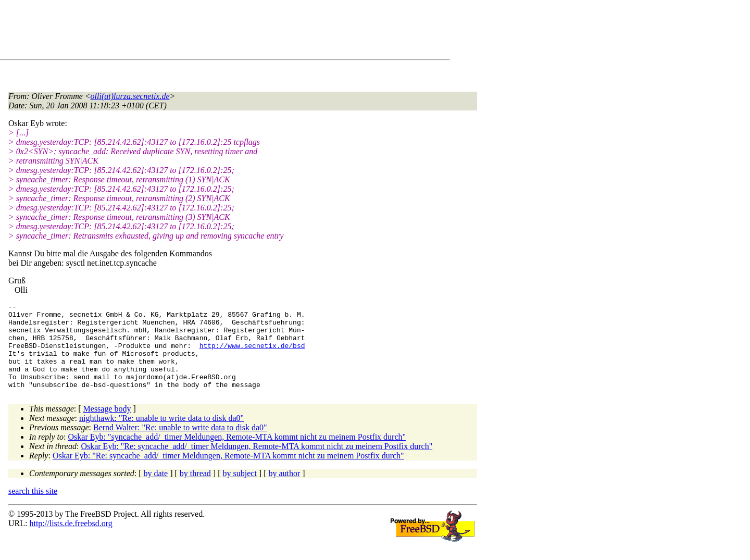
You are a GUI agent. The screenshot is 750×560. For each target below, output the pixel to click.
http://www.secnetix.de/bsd (252, 355)
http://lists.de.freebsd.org (71, 540)
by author (284, 490)
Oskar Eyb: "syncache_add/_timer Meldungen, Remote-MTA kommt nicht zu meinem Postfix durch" (237, 454)
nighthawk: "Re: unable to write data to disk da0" (161, 435)
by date (156, 490)
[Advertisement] (198, 32)
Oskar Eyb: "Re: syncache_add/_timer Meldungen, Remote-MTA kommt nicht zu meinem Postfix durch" (257, 463)
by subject (240, 490)
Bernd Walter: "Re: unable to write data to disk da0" (180, 445)
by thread (195, 490)
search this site (33, 508)
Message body (107, 426)
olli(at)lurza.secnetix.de (130, 96)
